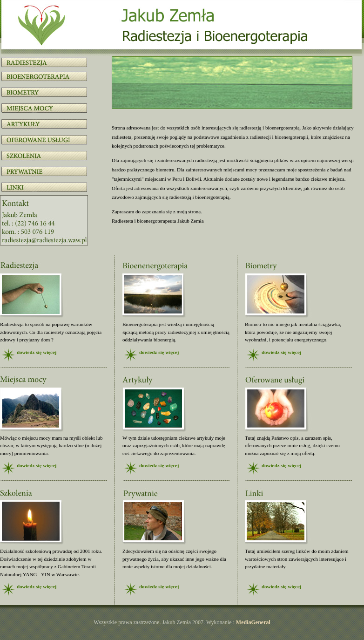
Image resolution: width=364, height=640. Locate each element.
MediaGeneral (253, 622)
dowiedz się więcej (37, 352)
